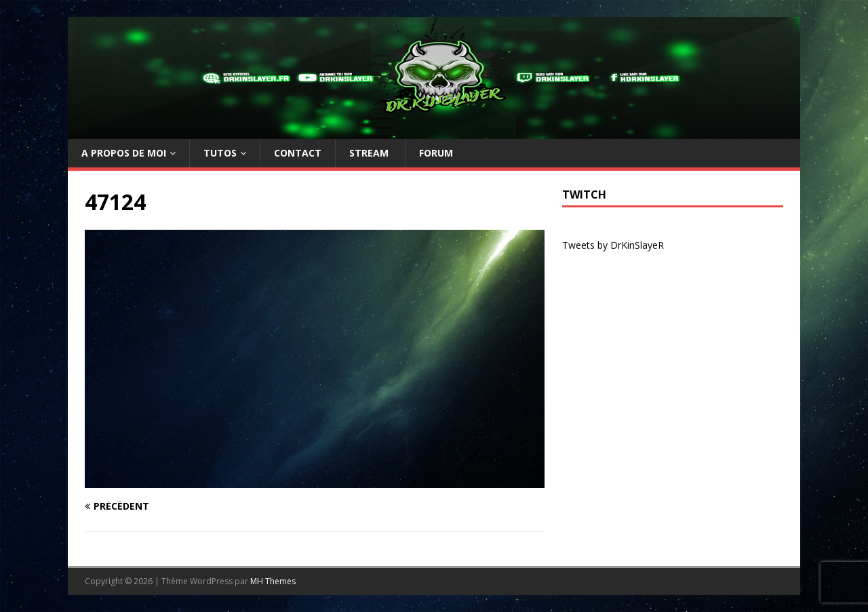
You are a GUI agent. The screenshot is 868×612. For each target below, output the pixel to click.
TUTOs (220, 153)
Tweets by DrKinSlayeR (613, 245)
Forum (436, 153)
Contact (298, 153)
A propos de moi (124, 153)
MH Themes (273, 581)
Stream (370, 153)
